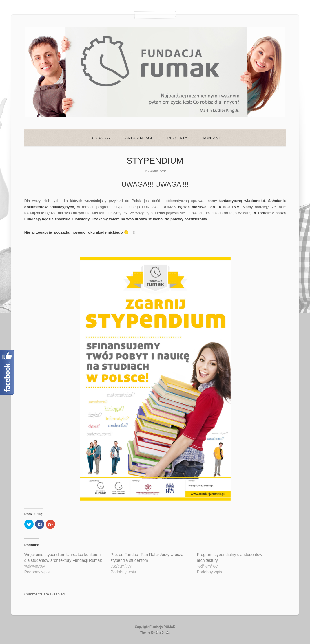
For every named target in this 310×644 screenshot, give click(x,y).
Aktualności (159, 171)
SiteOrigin (163, 632)
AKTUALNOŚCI (138, 138)
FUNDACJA (100, 138)
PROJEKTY (177, 138)
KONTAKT (211, 138)
